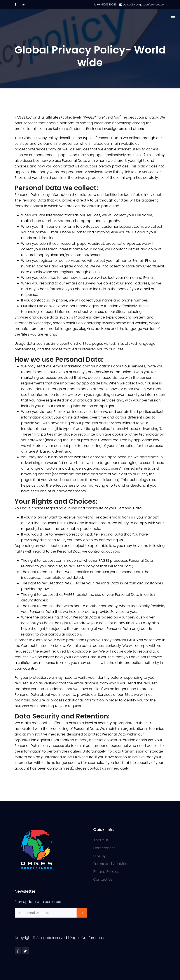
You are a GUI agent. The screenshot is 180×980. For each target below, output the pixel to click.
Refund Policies (106, 872)
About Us (101, 840)
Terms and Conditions (112, 864)
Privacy (100, 856)
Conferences (105, 848)
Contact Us (103, 879)
